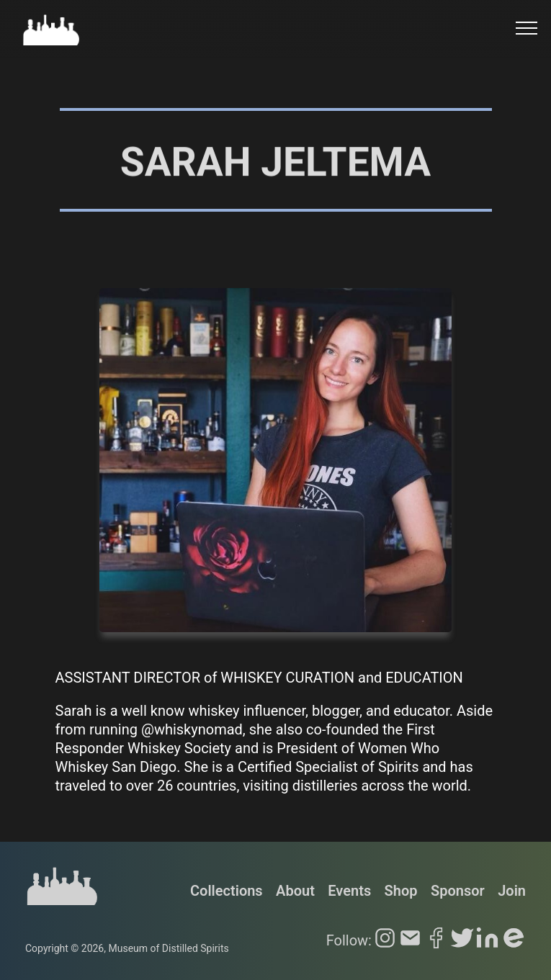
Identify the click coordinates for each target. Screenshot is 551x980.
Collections (227, 891)
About (295, 891)
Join (512, 891)
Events (349, 891)
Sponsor (458, 891)
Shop (401, 891)
